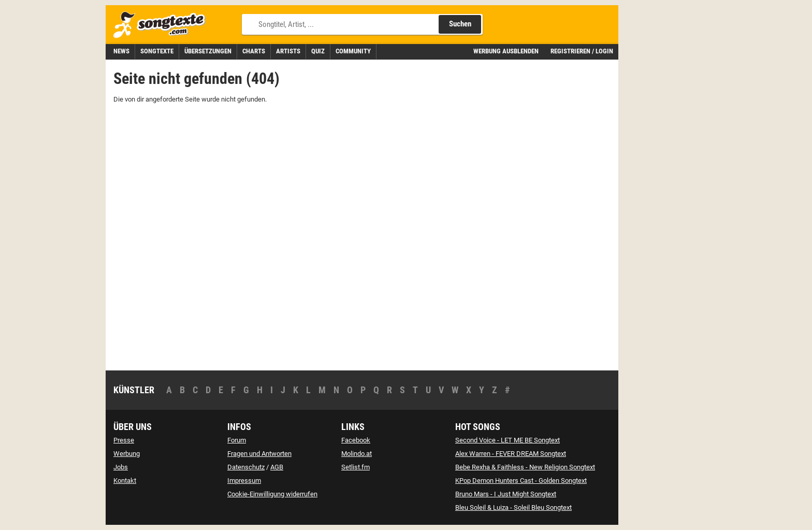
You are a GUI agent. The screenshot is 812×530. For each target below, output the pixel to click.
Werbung (127, 454)
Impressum (244, 481)
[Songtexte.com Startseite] (163, 25)
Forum (237, 440)
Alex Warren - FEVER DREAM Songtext (511, 454)
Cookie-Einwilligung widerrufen (272, 494)
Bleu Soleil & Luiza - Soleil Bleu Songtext (513, 507)
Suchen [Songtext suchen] (460, 24)
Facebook (356, 440)
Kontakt (125, 481)
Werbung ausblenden (506, 51)
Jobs (121, 467)
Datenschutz (246, 467)
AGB (277, 467)
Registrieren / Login (582, 51)
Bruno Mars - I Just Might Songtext (506, 494)
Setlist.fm (356, 467)
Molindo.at (357, 454)
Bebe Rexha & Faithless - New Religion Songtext (525, 467)
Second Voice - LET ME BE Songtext (508, 440)
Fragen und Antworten (259, 454)
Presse (124, 440)
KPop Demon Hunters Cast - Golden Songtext (521, 481)
